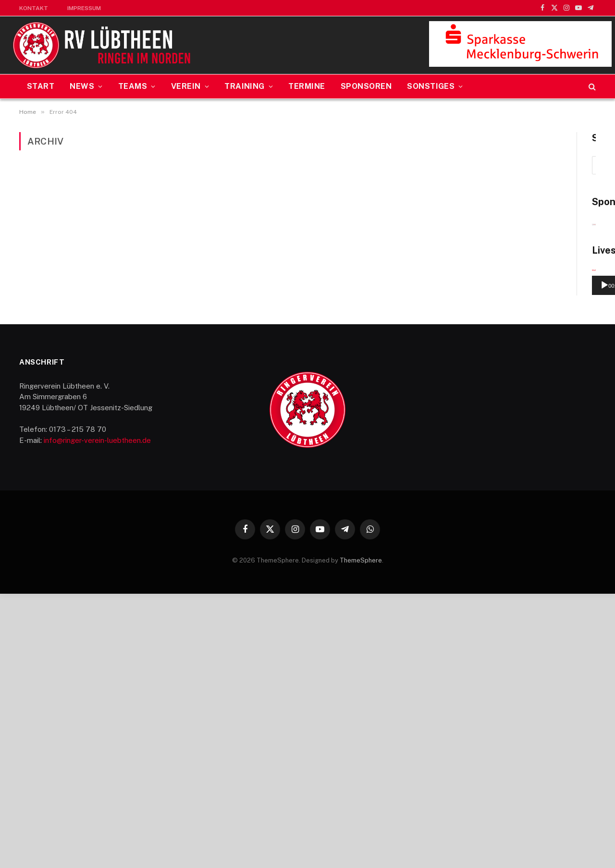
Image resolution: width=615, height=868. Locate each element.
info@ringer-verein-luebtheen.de (97, 715)
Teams (133, 86)
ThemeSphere (361, 835)
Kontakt (34, 8)
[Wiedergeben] (442, 560)
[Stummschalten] (568, 560)
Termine (307, 86)
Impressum (84, 8)
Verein (186, 86)
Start (41, 86)
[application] (512, 523)
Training (245, 86)
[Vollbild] (583, 560)
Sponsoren (366, 86)
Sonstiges (431, 86)
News (82, 86)
